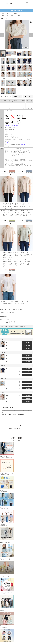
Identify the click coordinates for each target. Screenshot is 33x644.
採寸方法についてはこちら (12, 143)
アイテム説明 (17, 97)
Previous (2, 35)
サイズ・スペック (6, 97)
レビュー (28, 97)
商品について (24, 145)
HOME (2, 14)
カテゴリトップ (10, 14)
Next (31, 35)
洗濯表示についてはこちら (12, 125)
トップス (17, 14)
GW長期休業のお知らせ (8, 403)
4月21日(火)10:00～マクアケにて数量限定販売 (13, 410)
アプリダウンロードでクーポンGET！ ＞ (17, 10)
